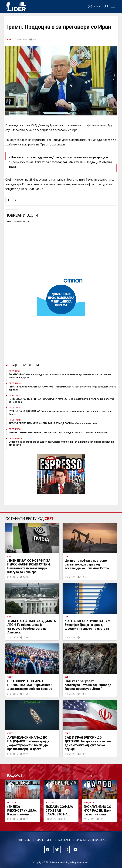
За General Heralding (91, 840)
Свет (8, 39)
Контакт (64, 840)
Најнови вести (24, 365)
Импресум (23, 840)
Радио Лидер (16, 6)
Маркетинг (44, 840)
